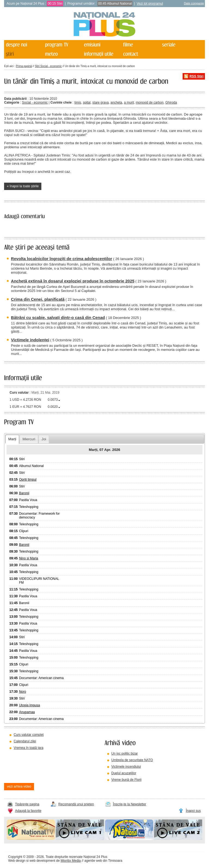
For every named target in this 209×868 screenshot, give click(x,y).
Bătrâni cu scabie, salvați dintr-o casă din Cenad (58, 317)
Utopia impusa (30, 705)
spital (87, 103)
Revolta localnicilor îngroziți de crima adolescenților (62, 259)
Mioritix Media (71, 861)
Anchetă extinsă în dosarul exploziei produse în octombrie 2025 (73, 281)
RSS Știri (196, 76)
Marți (12, 439)
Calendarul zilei (25, 741)
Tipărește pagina (27, 804)
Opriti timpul (28, 480)
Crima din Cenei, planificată (38, 299)
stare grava (100, 103)
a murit (129, 103)
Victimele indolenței (30, 340)
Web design (17, 861)
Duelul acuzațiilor (124, 773)
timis (78, 103)
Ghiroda (171, 103)
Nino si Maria (29, 558)
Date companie (194, 3)
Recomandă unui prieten (76, 804)
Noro (23, 692)
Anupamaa (27, 712)
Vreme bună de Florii (126, 780)
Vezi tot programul (150, 4)
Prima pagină (24, 66)
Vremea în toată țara (28, 748)
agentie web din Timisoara (103, 861)
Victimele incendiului (126, 767)
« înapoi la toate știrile (23, 186)
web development (42, 861)
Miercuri (29, 439)
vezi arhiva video (19, 786)
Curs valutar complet (29, 735)
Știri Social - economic (48, 66)
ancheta (116, 103)
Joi (44, 439)
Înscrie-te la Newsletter (130, 804)
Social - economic (35, 103)
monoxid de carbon (150, 103)
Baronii (24, 493)
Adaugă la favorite (28, 811)
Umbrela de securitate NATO (132, 760)
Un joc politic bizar (125, 754)
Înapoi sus (193, 811)
